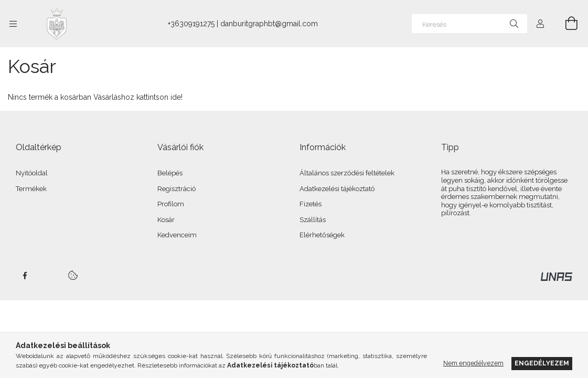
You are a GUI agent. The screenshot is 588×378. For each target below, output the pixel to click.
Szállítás (313, 220)
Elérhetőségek (322, 235)
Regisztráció (177, 189)
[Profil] (540, 24)
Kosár (166, 220)
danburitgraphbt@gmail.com (269, 24)
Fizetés (311, 204)
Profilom (171, 204)
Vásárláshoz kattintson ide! (138, 97)
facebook (25, 276)
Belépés (170, 173)
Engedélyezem (542, 363)
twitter (48, 276)
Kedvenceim (177, 235)
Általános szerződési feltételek (347, 173)
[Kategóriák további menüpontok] (13, 24)
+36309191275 (191, 24)
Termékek (31, 189)
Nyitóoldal (32, 173)
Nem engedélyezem (473, 363)
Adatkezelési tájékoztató (337, 189)
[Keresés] (469, 24)
